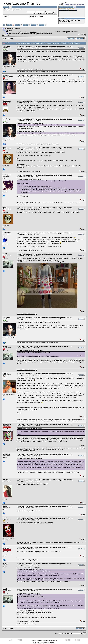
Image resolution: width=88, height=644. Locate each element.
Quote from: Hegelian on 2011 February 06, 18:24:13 (29, 429)
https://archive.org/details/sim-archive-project (27, 314)
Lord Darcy (33, 32)
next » (85, 631)
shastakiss (6, 454)
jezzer (5, 518)
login (16, 9)
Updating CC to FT (45, 72)
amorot (5, 563)
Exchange (45, 51)
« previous (81, 34)
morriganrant (7, 424)
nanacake (6, 75)
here (63, 152)
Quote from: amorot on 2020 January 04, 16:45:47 (29, 593)
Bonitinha (6, 479)
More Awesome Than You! (13, 29)
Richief (5, 148)
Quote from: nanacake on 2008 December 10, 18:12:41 (30, 123)
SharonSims (7, 233)
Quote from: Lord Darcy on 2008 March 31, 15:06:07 (29, 179)
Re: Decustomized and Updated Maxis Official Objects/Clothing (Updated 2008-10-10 (46, 254)
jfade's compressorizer (78, 189)
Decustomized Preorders (34, 72)
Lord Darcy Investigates (15, 32)
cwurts (5, 547)
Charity (5, 506)
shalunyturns (7, 175)
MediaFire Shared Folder (22, 72)
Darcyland (9, 30)
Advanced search (40, 16)
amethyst (69, 22)
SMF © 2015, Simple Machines (50, 640)
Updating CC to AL (54, 72)
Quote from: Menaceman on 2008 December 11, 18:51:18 (30, 132)
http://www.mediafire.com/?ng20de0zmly (26, 451)
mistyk (5, 254)
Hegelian (6, 373)
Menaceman (7, 101)
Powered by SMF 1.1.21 (37, 640)
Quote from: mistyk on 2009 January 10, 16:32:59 (29, 568)
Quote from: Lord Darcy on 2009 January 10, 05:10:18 (30, 351)
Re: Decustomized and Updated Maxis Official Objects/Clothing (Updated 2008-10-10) (46, 47)
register (20, 9)
